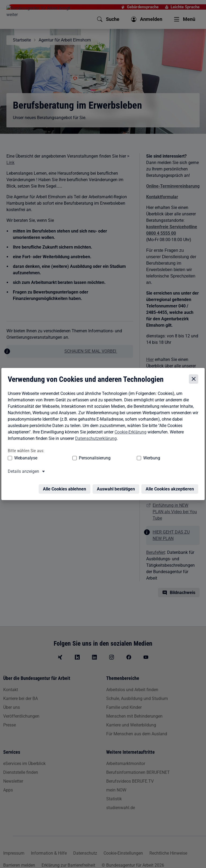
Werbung (109, 458)
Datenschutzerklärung (95, 439)
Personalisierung (73, 458)
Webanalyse (25, 458)
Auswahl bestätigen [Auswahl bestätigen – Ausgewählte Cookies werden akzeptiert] (117, 486)
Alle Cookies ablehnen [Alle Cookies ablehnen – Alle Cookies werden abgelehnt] (66, 486)
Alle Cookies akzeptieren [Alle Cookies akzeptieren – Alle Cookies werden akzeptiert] (171, 486)
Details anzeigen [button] (22, 472)
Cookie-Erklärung (129, 433)
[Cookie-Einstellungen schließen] (195, 380)
